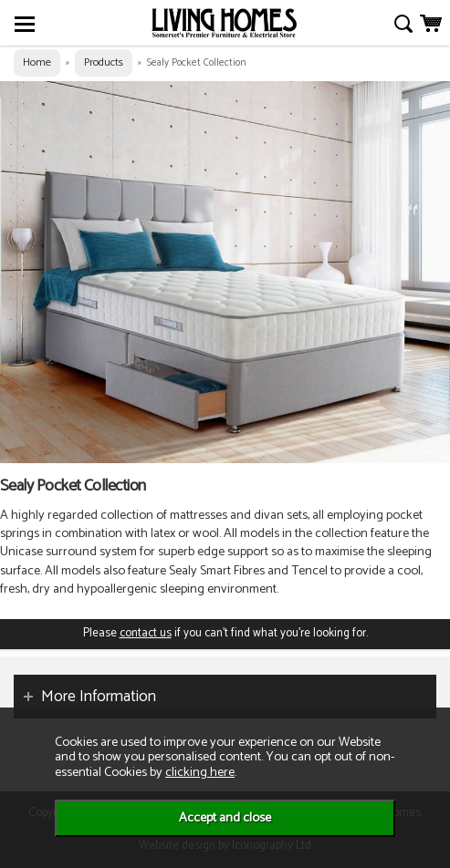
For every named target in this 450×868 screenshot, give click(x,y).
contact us (146, 633)
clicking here (200, 772)
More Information (99, 697)
